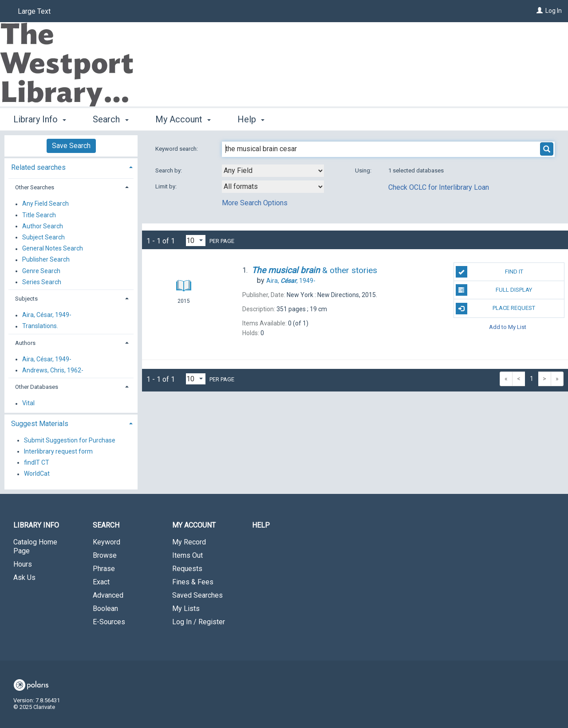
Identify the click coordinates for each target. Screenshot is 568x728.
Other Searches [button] (35, 187)
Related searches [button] (38, 167)
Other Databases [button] (37, 387)
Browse (105, 555)
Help (261, 525)
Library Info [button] (40, 119)
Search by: (169, 170)
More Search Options (255, 203)
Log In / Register (199, 622)
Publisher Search (46, 260)
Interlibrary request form (58, 451)
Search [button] (110, 119)
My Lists (186, 609)
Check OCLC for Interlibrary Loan (439, 187)
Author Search (43, 226)
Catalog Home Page (35, 546)
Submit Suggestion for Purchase (70, 440)
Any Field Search (45, 204)
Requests (187, 569)
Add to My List (508, 327)
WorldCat (37, 474)
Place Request (496, 309)
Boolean (105, 609)
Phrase (104, 569)
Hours (23, 564)
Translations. (40, 326)
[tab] (71, 166)
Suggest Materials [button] (40, 424)
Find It (489, 272)
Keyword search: (177, 149)
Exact (101, 582)
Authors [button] (25, 343)
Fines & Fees (193, 582)
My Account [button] (183, 119)
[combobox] (273, 171)
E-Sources (109, 622)
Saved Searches (197, 595)
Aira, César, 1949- (47, 315)
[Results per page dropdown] (196, 241)
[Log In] (540, 11)
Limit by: (167, 186)
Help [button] (251, 119)
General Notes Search (53, 249)
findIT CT (37, 462)
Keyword (106, 542)
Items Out (187, 555)
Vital (28, 403)
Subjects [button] (26, 299)
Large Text (34, 11)
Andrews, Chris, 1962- (53, 370)
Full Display (494, 290)
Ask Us (24, 577)
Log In (554, 11)
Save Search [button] (71, 146)
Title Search (39, 215)
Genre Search (41, 271)
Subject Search (43, 237)
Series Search (42, 282)
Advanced (108, 595)
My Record (189, 542)
